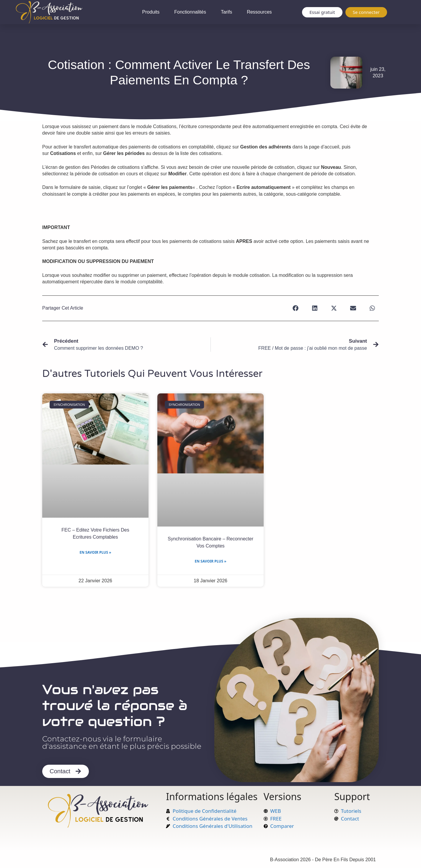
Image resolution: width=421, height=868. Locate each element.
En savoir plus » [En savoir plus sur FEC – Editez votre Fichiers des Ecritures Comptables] (95, 552)
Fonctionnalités (190, 12)
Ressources (259, 12)
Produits (151, 12)
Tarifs (226, 12)
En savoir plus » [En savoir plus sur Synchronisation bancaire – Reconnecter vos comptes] (210, 561)
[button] (295, 308)
